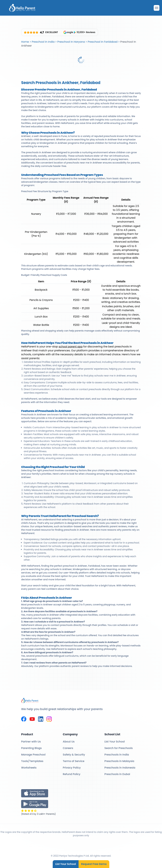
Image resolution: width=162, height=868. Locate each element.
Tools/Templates (32, 761)
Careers (68, 748)
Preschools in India (117, 755)
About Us (69, 742)
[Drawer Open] (157, 8)
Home (25, 42)
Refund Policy (72, 774)
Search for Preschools (119, 748)
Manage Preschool (33, 755)
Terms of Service (74, 761)
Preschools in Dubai (117, 774)
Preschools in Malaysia (119, 761)
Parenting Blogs (31, 748)
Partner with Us (31, 742)
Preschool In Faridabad (103, 42)
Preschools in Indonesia (120, 768)
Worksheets (29, 768)
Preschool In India (43, 42)
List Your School (66, 864)
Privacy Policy (72, 768)
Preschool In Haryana (71, 42)
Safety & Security (74, 755)
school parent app (71, 347)
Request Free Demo (94, 864)
